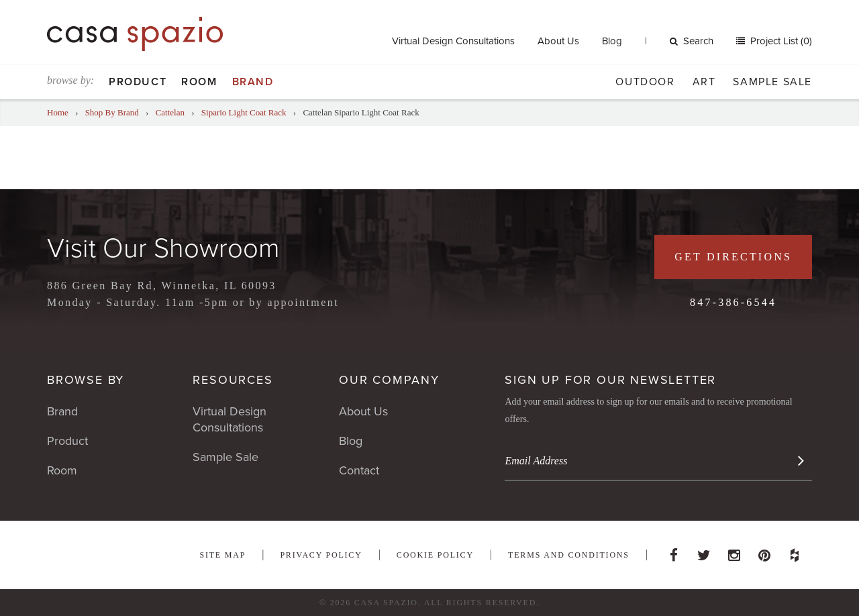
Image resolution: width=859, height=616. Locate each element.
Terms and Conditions (569, 555)
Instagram (734, 552)
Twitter (704, 552)
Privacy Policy (321, 555)
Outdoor (645, 82)
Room (199, 82)
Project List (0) (780, 41)
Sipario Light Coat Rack (244, 112)
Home (58, 112)
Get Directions (733, 257)
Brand (253, 82)
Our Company (389, 380)
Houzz (795, 552)
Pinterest (764, 552)
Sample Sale (772, 82)
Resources (233, 380)
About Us (558, 41)
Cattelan (170, 112)
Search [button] (692, 41)
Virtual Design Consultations (453, 41)
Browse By (86, 380)
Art (704, 82)
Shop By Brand (112, 112)
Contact (359, 470)
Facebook (674, 552)
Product (138, 82)
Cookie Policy (435, 555)
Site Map (222, 555)
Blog (612, 41)
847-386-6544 (733, 302)
